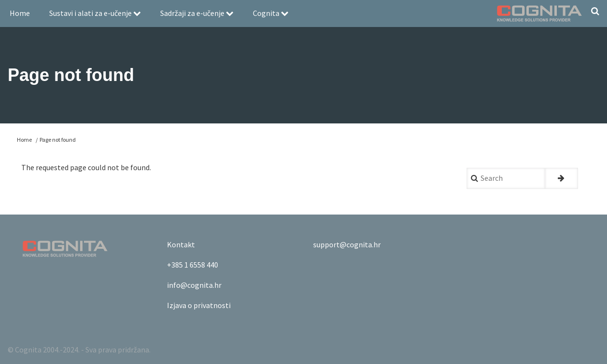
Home (24, 140)
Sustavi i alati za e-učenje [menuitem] (95, 13)
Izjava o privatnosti (199, 305)
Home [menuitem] (20, 13)
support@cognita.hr (347, 244)
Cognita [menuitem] (271, 13)
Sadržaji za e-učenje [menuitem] (197, 13)
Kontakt (181, 244)
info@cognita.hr (194, 285)
